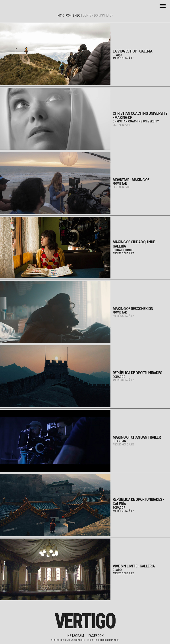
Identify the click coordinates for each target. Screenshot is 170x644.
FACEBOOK (96, 636)
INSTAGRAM (75, 636)
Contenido (73, 15)
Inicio (61, 15)
